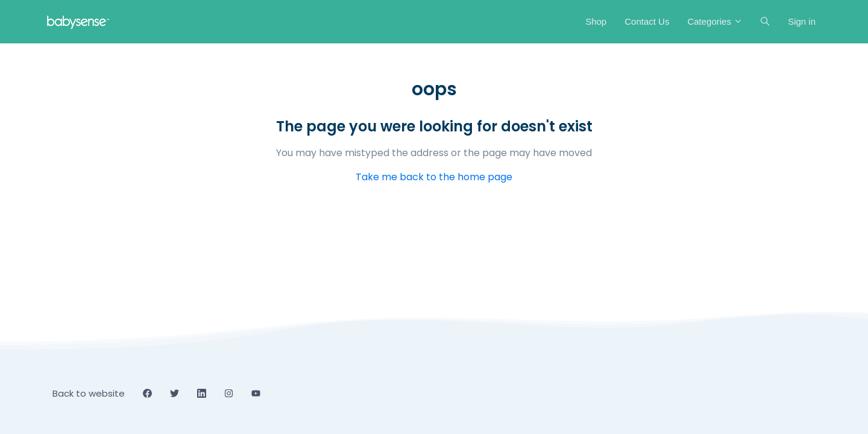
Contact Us (647, 21)
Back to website (89, 393)
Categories (715, 21)
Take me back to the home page (434, 177)
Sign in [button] (802, 21)
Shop (596, 21)
